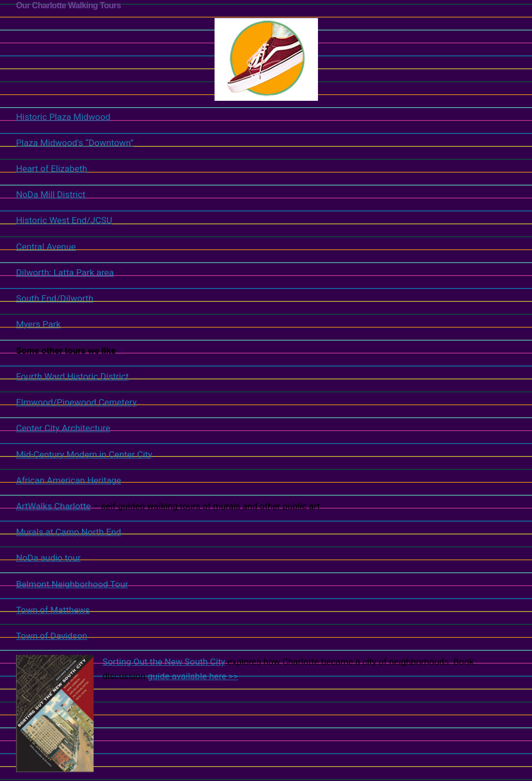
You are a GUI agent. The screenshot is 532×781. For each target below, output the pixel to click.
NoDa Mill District (51, 194)
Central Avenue (46, 247)
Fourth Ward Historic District (72, 376)
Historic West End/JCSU (64, 220)
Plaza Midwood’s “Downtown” (75, 143)
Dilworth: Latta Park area (65, 272)
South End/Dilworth (55, 298)
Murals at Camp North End (69, 532)
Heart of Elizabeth (52, 169)
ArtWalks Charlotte (54, 506)
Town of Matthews (53, 610)
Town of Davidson (52, 636)
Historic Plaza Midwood (167, 70)
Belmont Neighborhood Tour (72, 584)
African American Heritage (69, 480)
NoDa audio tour (48, 558)
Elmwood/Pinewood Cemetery (76, 402)
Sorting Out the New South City (164, 662)
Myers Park (38, 324)
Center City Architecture (63, 428)
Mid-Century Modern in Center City (84, 454)
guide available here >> (193, 676)
